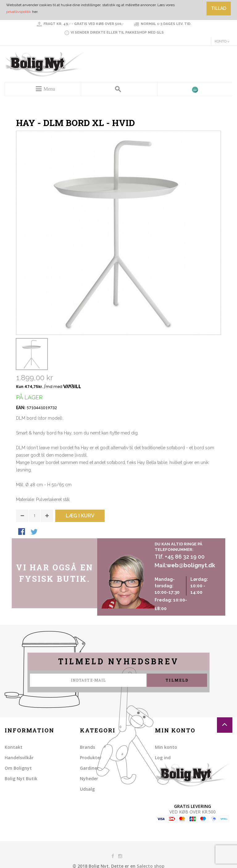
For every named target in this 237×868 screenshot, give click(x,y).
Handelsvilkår (19, 758)
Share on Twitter (35, 532)
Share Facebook (22, 532)
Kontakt (14, 747)
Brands (87, 747)
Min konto (166, 747)
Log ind (163, 758)
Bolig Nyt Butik (21, 778)
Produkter (91, 758)
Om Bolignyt (18, 768)
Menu (49, 89)
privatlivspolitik (19, 12)
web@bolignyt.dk (191, 565)
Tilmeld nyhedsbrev (118, 661)
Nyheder (89, 778)
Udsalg (87, 789)
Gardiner (89, 768)
